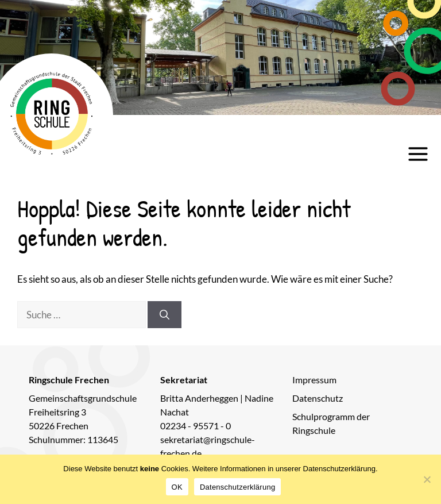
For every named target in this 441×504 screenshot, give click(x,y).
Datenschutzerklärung (237, 487)
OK (177, 487)
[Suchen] (165, 315)
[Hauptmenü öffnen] (418, 154)
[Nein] (427, 479)
